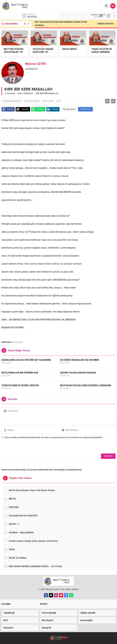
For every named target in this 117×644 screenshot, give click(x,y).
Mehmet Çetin (17, 342)
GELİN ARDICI (70, 49)
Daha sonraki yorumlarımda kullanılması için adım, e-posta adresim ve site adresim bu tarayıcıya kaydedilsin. (54, 437)
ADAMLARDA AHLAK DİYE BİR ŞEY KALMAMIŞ (26, 360)
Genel (20, 93)
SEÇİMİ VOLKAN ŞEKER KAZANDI (78, 373)
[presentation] (22, 447)
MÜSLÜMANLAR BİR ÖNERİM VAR (20, 373)
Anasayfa (10, 93)
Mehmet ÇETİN (35, 64)
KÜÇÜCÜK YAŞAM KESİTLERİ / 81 (43, 51)
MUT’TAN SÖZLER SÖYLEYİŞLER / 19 (13, 51)
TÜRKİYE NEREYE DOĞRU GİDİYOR (20, 385)
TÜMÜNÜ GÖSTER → (106, 24)
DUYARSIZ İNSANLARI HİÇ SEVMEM (79, 360)
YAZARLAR (28, 93)
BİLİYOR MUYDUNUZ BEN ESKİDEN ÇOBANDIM (86, 385)
